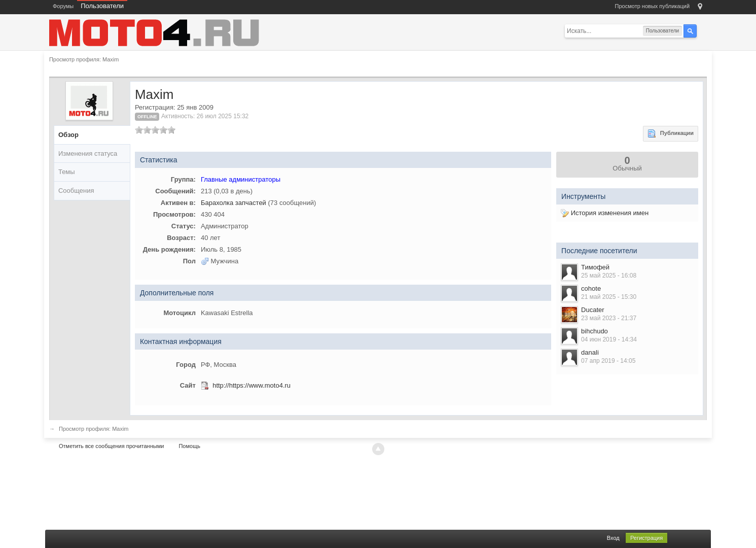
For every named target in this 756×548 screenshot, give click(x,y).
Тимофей (595, 267)
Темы (67, 172)
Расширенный (703, 30)
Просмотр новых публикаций (653, 6)
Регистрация (646, 538)
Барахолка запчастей (233, 203)
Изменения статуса (88, 153)
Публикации (671, 133)
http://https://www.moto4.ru (251, 385)
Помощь (189, 446)
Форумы (63, 6)
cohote (591, 288)
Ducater (593, 310)
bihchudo (595, 331)
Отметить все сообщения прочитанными (111, 446)
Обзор (68, 135)
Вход (613, 538)
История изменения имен (605, 213)
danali (590, 352)
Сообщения (76, 191)
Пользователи (102, 6)
